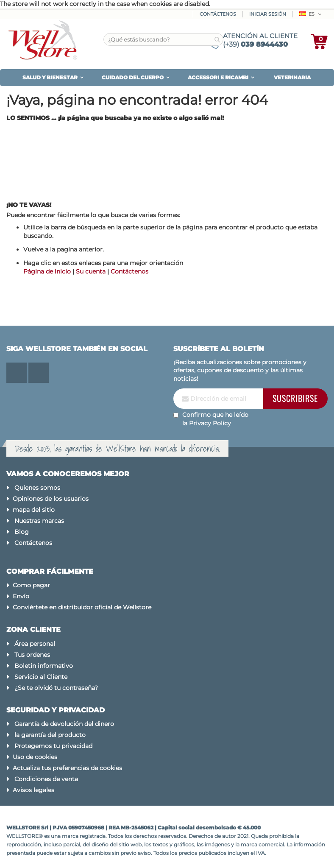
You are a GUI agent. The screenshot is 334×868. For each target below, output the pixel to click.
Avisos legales (33, 790)
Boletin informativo (44, 666)
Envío (21, 596)
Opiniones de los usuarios (51, 499)
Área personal (35, 644)
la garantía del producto (50, 735)
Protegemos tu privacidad (53, 746)
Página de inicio (47, 271)
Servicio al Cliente (41, 677)
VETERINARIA (292, 77)
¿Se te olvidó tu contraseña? (56, 688)
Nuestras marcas (39, 521)
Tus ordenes (32, 655)
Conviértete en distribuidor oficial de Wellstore (82, 607)
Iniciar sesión (268, 14)
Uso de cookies (35, 757)
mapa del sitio (34, 510)
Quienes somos (37, 488)
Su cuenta (91, 271)
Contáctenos (218, 14)
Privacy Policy (210, 423)
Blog (22, 532)
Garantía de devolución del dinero (64, 724)
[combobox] (163, 39)
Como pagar (31, 585)
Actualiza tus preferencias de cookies (67, 768)
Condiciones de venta (46, 779)
